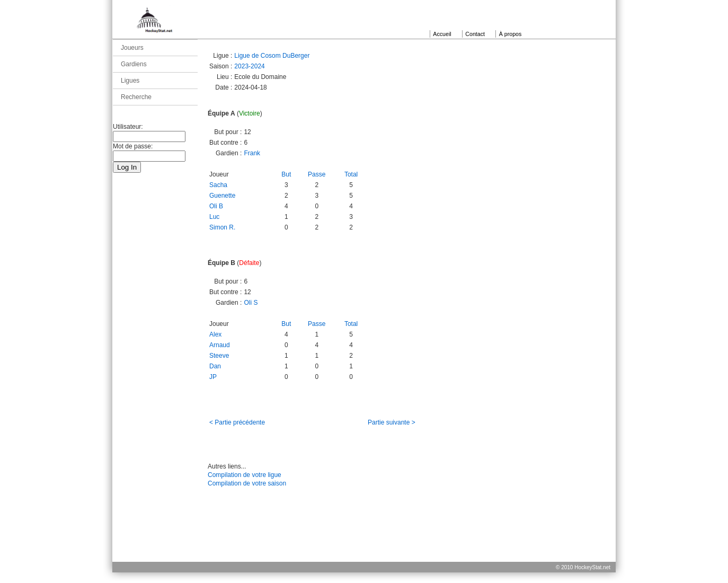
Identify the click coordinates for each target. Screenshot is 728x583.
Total (351, 174)
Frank (252, 153)
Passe (317, 174)
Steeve (219, 356)
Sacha (218, 185)
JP (213, 377)
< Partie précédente (237, 422)
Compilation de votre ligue (245, 475)
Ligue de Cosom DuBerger (272, 56)
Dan (215, 366)
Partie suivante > (392, 422)
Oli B (216, 206)
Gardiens (134, 64)
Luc (214, 217)
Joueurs (132, 48)
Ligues (130, 81)
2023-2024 (249, 66)
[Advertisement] (364, 537)
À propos (511, 34)
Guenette (222, 196)
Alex (215, 334)
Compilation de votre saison (247, 483)
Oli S (251, 303)
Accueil (442, 34)
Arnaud (220, 345)
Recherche (136, 97)
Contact (475, 34)
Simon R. (222, 227)
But (286, 174)
